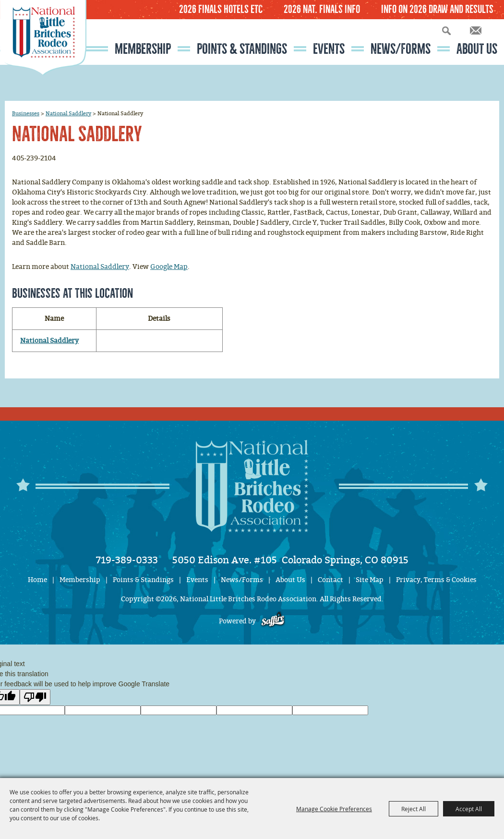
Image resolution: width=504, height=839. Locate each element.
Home (37, 580)
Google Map (169, 267)
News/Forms (401, 49)
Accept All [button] (469, 809)
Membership (143, 49)
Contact (330, 580)
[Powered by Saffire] (273, 621)
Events (329, 49)
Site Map (370, 580)
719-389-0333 (127, 560)
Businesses (26, 113)
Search (446, 30)
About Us (477, 49)
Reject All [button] (414, 809)
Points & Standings (242, 49)
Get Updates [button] (476, 30)
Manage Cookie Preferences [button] (334, 809)
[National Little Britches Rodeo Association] (43, 55)
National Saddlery (68, 113)
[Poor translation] (35, 697)
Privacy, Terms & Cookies (436, 580)
